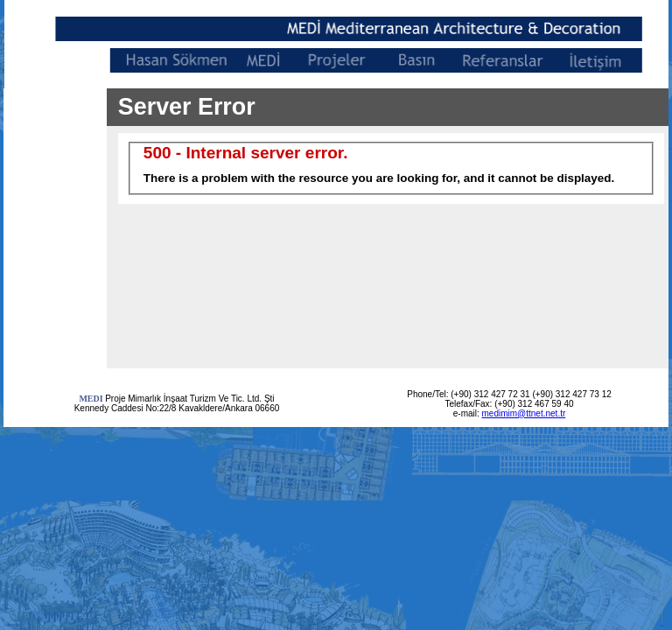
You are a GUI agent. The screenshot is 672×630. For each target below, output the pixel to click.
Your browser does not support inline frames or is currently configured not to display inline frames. (388, 228)
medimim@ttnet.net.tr (524, 413)
